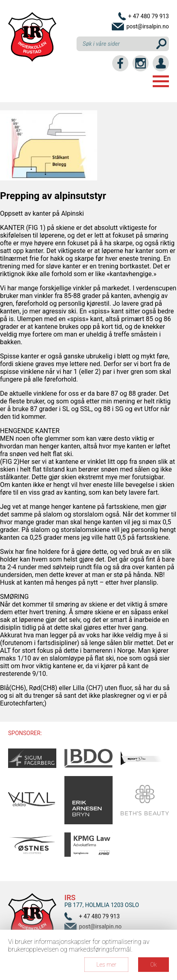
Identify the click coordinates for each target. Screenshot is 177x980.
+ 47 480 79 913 (148, 16)
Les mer (106, 965)
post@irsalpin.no (148, 26)
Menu (161, 81)
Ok (154, 965)
